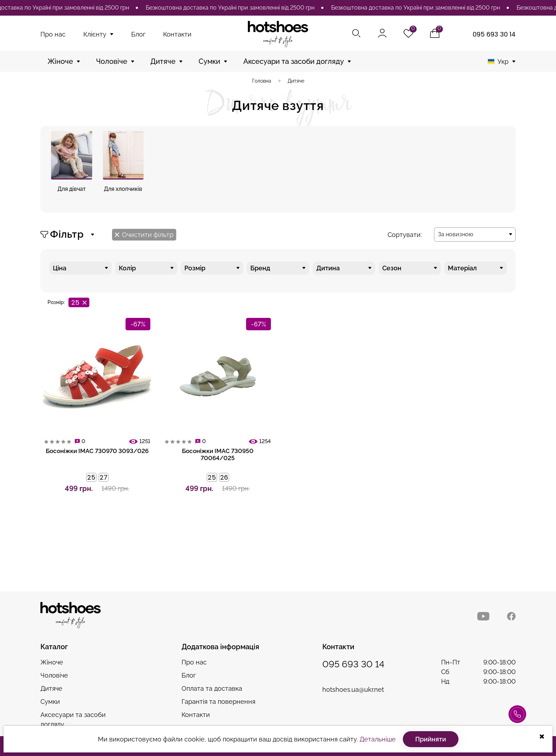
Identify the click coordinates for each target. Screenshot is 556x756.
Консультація (517, 718)
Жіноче (60, 61)
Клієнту (95, 34)
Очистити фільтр (144, 235)
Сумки (209, 61)
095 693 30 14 (494, 34)
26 (224, 477)
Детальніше (378, 739)
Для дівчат (72, 189)
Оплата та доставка (212, 688)
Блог (138, 34)
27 (104, 477)
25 (91, 477)
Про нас (53, 34)
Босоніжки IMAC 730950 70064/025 (218, 454)
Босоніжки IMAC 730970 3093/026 (97, 451)
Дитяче (163, 61)
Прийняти (431, 739)
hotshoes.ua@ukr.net (353, 689)
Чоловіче (112, 61)
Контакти (177, 34)
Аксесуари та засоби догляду (294, 61)
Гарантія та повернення (218, 702)
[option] (235, 8)
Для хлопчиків (123, 189)
